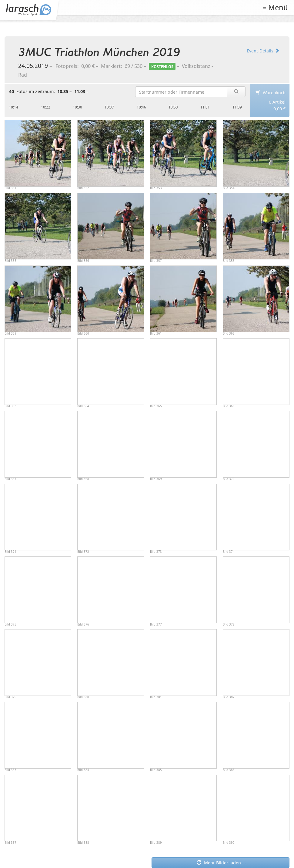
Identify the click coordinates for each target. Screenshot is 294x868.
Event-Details (263, 51)
